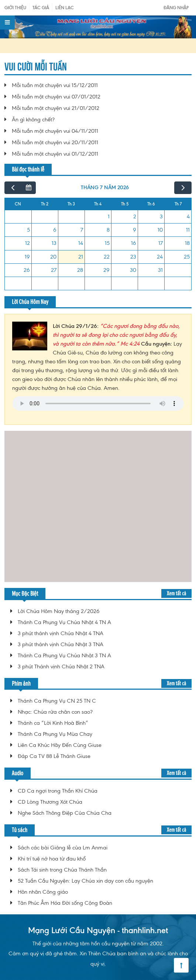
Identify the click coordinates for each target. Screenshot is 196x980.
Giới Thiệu (15, 8)
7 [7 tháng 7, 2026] (82, 230)
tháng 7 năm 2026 (105, 188)
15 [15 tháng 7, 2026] (107, 243)
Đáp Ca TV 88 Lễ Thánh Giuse (54, 756)
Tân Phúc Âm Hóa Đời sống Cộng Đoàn (65, 903)
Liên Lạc (65, 8)
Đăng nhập (176, 8)
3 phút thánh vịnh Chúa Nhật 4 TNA (61, 633)
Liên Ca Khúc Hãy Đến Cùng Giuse (60, 745)
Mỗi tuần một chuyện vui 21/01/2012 (56, 108)
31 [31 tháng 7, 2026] (160, 270)
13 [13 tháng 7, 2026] (54, 243)
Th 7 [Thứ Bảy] (178, 204)
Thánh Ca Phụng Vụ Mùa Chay (55, 734)
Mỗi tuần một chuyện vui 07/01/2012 (56, 97)
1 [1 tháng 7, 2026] (109, 217)
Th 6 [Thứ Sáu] (151, 204)
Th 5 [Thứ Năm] (125, 204)
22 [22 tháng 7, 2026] (107, 257)
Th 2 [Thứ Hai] (45, 204)
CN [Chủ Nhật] (18, 204)
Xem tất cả (176, 593)
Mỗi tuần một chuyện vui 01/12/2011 (55, 154)
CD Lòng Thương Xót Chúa (50, 802)
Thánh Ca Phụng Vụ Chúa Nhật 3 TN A (64, 655)
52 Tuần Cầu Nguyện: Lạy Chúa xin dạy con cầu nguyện (85, 881)
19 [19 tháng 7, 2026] (27, 257)
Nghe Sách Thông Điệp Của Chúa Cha (65, 813)
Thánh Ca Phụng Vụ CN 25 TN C (57, 701)
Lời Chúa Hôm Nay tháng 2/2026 (59, 611)
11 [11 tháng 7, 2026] (188, 230)
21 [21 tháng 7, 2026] (81, 257)
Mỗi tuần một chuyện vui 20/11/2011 (55, 142)
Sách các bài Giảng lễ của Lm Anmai (63, 848)
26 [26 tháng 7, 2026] (27, 270)
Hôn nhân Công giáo (43, 892)
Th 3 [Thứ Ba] (71, 204)
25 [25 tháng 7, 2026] (187, 257)
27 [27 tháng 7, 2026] (54, 270)
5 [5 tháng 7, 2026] (28, 230)
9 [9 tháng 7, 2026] (135, 230)
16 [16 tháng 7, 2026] (134, 243)
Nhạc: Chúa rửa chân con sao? (55, 712)
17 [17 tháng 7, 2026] (161, 243)
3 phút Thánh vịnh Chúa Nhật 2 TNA (61, 666)
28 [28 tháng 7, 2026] (80, 270)
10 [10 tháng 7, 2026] (160, 230)
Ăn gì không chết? (33, 120)
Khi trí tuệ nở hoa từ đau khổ (52, 859)
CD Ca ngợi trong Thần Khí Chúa (58, 791)
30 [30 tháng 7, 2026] (133, 270)
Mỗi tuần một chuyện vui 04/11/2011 (55, 131)
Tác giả (41, 8)
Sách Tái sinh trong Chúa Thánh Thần (62, 870)
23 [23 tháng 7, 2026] (133, 257)
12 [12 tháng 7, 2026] (27, 243)
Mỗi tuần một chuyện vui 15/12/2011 (55, 85)
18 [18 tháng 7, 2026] (187, 243)
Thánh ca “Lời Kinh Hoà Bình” (53, 723)
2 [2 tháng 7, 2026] (135, 217)
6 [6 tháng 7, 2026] (55, 230)
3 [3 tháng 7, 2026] (161, 217)
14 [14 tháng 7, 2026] (81, 243)
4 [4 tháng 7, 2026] (188, 217)
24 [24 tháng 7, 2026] (160, 257)
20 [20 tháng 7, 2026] (53, 257)
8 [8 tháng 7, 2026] (108, 230)
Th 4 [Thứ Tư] (98, 204)
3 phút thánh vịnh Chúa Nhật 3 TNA (61, 644)
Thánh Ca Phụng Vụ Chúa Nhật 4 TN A (64, 622)
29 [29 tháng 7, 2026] (106, 270)
